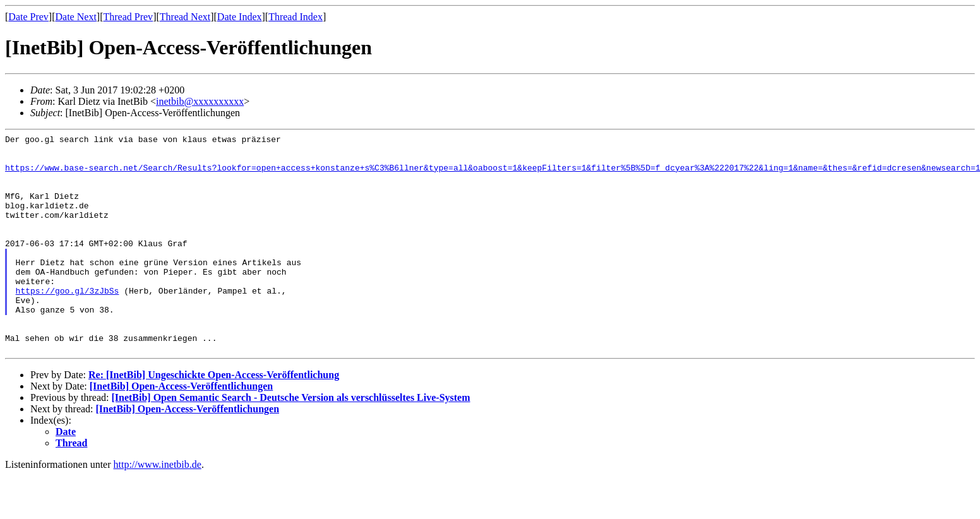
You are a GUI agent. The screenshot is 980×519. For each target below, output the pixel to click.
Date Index (240, 17)
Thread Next (185, 17)
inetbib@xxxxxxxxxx (200, 101)
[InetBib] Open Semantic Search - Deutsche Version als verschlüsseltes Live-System (290, 441)
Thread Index (296, 17)
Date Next (76, 17)
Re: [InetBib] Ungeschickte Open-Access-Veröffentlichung (214, 418)
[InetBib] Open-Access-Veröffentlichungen (182, 430)
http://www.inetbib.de (158, 508)
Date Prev (28, 17)
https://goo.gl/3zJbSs (68, 323)
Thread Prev (128, 17)
